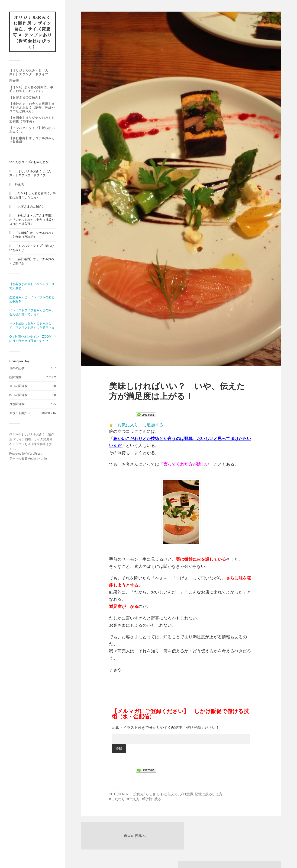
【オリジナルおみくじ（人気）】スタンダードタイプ (29, 73)
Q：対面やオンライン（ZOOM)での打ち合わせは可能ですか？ (32, 339)
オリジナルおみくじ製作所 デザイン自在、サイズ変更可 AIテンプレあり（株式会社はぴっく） (32, 32)
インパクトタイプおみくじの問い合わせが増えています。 (32, 313)
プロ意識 (186, 794)
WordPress (34, 454)
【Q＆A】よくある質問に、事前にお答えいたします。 (31, 89)
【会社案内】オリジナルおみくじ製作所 (32, 140)
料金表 (14, 81)
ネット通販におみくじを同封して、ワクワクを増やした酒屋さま (32, 326)
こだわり (118, 799)
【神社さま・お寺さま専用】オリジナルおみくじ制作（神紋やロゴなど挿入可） (32, 108)
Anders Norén (37, 459)
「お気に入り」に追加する (138, 425)
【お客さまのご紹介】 (26, 98)
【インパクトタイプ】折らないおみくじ (32, 130)
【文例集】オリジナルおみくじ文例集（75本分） (32, 120)
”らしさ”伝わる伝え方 (161, 794)
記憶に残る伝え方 (209, 794)
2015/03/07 (119, 794)
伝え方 (134, 799)
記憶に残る (153, 799)
